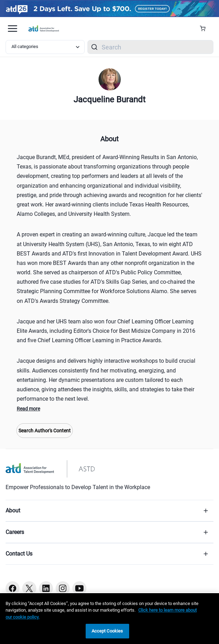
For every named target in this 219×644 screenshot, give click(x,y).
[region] (109, 619)
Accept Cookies (107, 631)
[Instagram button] (63, 588)
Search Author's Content (45, 431)
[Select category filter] (45, 47)
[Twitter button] (29, 588)
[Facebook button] (13, 588)
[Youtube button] (79, 588)
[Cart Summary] (205, 29)
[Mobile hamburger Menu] (13, 29)
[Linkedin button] (46, 588)
